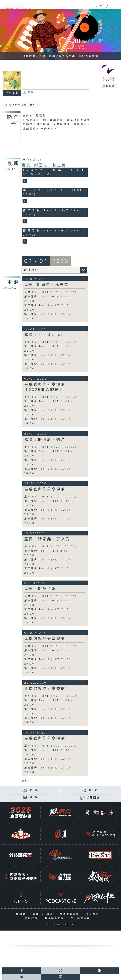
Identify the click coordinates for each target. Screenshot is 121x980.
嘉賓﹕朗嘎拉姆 (40, 589)
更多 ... (26, 781)
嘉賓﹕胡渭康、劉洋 (45, 440)
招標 (50, 914)
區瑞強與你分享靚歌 (45, 489)
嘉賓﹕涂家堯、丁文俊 (47, 539)
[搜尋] (108, 6)
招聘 (37, 914)
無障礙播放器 (55, 918)
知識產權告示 (70, 914)
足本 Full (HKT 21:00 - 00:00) (50, 292)
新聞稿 (22, 914)
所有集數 (12, 93)
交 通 (34, 791)
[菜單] (117, 6)
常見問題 (93, 914)
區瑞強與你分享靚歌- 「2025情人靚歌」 (46, 387)
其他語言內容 (81, 918)
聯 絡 (34, 797)
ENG (97, 6)
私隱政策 (32, 918)
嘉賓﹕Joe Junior (44, 335)
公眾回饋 (93, 798)
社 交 (93, 791)
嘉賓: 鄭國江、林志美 (44, 165)
